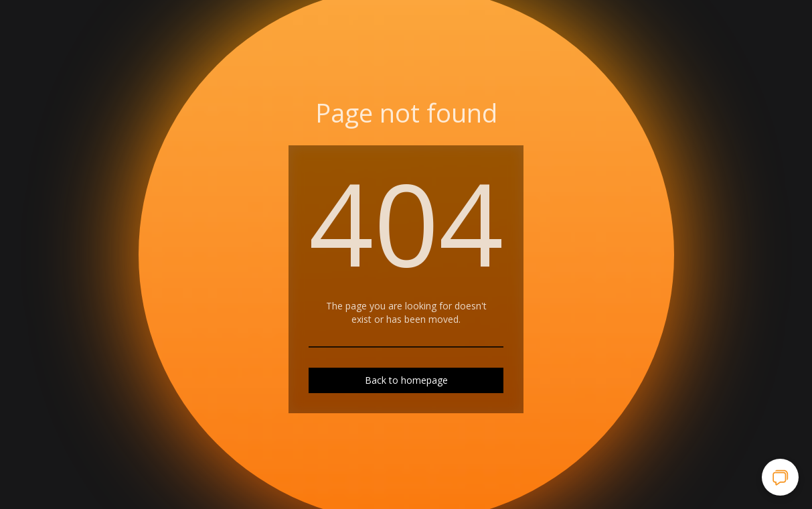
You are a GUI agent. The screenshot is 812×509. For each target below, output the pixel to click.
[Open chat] (780, 477)
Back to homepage (406, 380)
